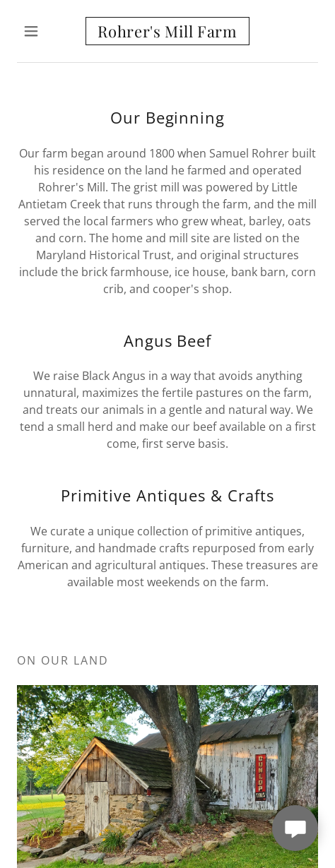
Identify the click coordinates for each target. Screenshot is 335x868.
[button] (40, 31)
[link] (167, 31)
